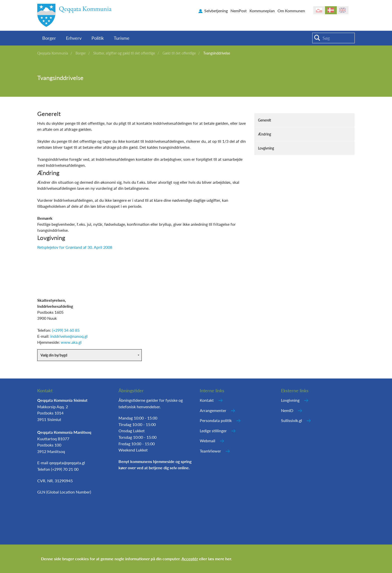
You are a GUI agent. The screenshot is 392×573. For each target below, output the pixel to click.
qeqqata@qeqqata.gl (67, 463)
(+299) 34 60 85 (66, 330)
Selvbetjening (216, 11)
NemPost (239, 11)
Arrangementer (213, 410)
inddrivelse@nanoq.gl (69, 336)
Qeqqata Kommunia (53, 53)
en (343, 10)
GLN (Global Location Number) (64, 492)
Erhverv (74, 38)
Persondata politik (216, 420)
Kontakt (207, 400)
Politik (98, 38)
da (331, 10)
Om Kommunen (291, 11)
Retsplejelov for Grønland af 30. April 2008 (75, 247)
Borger (49, 38)
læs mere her (219, 559)
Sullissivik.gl (291, 420)
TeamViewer (210, 451)
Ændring (264, 134)
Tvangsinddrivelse (217, 53)
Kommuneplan (262, 11)
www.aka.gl (71, 342)
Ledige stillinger (213, 431)
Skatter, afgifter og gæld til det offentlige (124, 53)
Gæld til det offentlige (179, 53)
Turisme (122, 38)
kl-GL (319, 10)
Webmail (207, 441)
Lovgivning (266, 148)
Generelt (264, 120)
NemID (287, 410)
